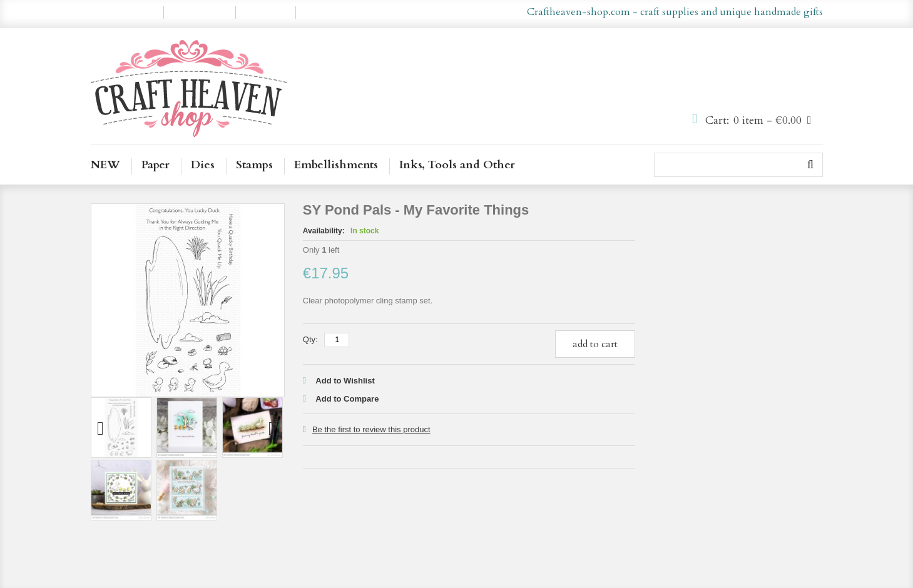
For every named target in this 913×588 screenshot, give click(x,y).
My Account (127, 13)
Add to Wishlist (345, 381)
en (438, 13)
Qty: (310, 339)
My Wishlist (200, 13)
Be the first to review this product (371, 429)
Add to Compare (347, 399)
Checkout (266, 13)
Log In (319, 13)
